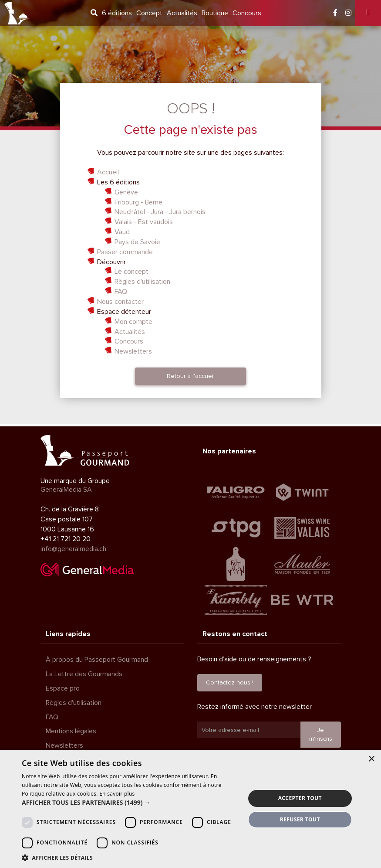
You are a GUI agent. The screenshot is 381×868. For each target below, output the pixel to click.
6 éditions (117, 13)
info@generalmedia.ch (73, 549)
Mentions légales (71, 731)
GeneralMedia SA (66, 490)
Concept (149, 13)
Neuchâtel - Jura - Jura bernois (160, 212)
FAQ (121, 292)
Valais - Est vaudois (144, 222)
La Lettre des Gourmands (84, 674)
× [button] (371, 759)
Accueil (108, 172)
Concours (247, 13)
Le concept (131, 272)
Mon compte (133, 322)
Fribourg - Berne (138, 202)
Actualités (182, 13)
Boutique (215, 13)
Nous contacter (120, 302)
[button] (130, 803)
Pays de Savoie (137, 242)
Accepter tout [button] (300, 798)
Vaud (122, 232)
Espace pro (63, 688)
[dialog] (190, 809)
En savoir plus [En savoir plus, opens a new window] (117, 794)
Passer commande (125, 252)
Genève (126, 192)
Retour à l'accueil (191, 376)
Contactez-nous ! (230, 682)
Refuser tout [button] (300, 819)
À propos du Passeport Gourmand (97, 660)
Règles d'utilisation (142, 282)
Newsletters (133, 351)
